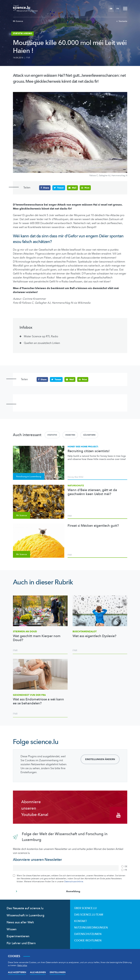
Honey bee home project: (83, 447)
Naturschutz (76, 486)
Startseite (122, 21)
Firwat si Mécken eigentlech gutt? (93, 526)
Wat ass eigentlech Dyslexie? (94, 636)
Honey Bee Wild (75, 477)
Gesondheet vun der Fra (29, 695)
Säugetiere (89, 435)
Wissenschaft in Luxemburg (25, 915)
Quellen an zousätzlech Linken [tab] (42, 343)
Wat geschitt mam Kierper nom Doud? (37, 638)
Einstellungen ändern (100, 759)
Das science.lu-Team (89, 915)
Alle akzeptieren (17, 972)
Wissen (12, 929)
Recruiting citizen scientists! (89, 451)
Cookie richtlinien (88, 941)
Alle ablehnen (38, 972)
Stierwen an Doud (25, 632)
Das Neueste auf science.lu (25, 908)
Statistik (52, 435)
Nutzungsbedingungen (91, 928)
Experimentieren (18, 936)
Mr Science (18, 21)
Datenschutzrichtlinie (74, 882)
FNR (28, 58)
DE (111, 9)
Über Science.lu (85, 908)
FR (118, 9)
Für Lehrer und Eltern (21, 943)
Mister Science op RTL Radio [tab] (41, 336)
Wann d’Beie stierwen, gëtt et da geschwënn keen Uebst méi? (92, 492)
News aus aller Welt (20, 922)
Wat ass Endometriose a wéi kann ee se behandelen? (38, 701)
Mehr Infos (22, 965)
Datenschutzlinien (88, 934)
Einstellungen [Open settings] (58, 972)
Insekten (70, 435)
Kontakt (81, 921)
